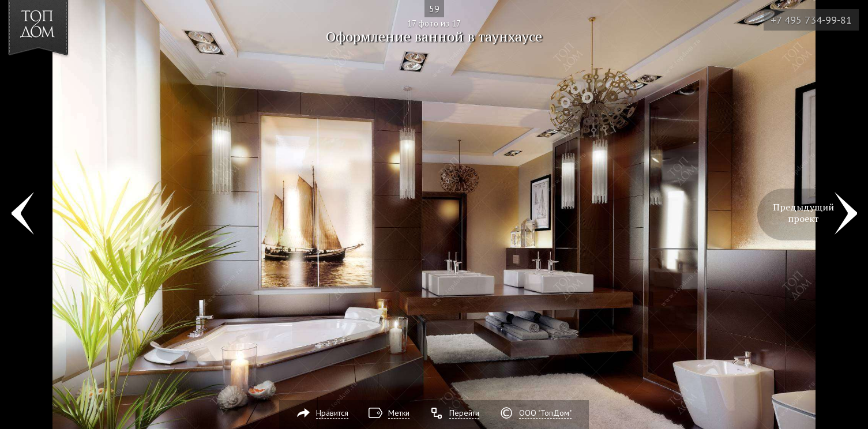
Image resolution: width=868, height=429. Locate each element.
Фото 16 (22, 215)
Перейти (464, 413)
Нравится (332, 413)
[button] (51, 76)
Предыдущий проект (803, 213)
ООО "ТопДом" (545, 413)
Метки (399, 413)
